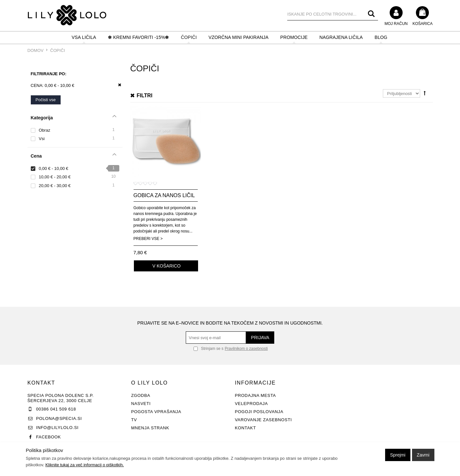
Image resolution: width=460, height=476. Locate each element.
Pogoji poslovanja (259, 412)
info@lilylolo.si (57, 428)
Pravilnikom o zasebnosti (246, 349)
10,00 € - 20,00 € (55, 177)
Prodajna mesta (256, 395)
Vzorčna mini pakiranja (238, 37)
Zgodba (141, 395)
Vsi (42, 139)
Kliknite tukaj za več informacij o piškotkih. (85, 465)
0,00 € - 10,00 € (54, 168)
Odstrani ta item (118, 85)
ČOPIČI (189, 37)
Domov (36, 50)
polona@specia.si (59, 418)
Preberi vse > (148, 239)
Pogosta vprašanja (156, 412)
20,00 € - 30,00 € (55, 186)
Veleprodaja (252, 404)
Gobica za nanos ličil (164, 195)
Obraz (45, 130)
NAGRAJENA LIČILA (341, 37)
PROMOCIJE (294, 37)
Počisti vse (46, 100)
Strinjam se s (208, 349)
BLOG (381, 37)
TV (134, 420)
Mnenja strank (150, 428)
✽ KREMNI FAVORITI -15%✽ (139, 37)
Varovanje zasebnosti (264, 420)
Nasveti (141, 404)
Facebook (48, 437)
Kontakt (246, 428)
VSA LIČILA (84, 37)
